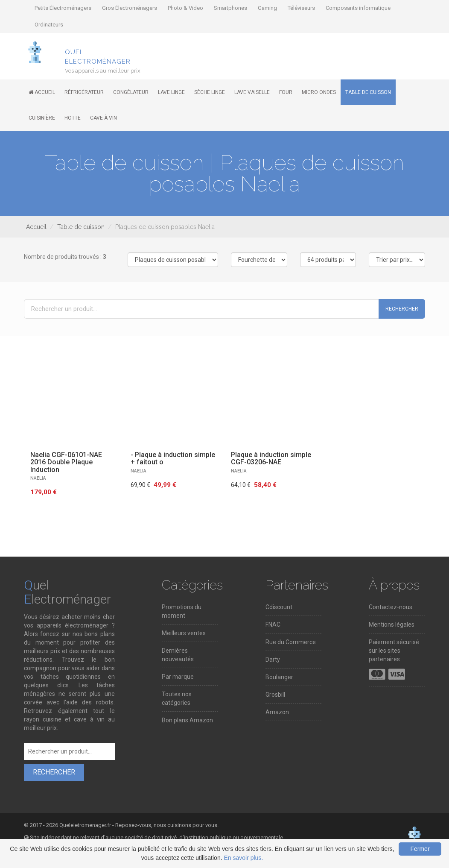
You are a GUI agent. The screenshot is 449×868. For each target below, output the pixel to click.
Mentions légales (392, 625)
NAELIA (38, 478)
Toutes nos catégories (177, 698)
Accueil (36, 227)
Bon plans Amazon (187, 720)
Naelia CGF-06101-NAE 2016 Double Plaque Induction (66, 462)
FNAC (273, 625)
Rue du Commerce (291, 642)
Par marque (178, 677)
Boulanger (279, 677)
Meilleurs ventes (184, 633)
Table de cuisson (81, 227)
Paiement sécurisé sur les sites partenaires (394, 651)
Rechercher (402, 309)
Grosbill (275, 695)
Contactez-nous (391, 607)
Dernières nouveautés (178, 655)
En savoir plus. (243, 858)
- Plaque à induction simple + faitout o (173, 459)
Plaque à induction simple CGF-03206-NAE (271, 459)
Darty (273, 660)
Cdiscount (279, 607)
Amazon (277, 712)
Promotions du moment (182, 611)
